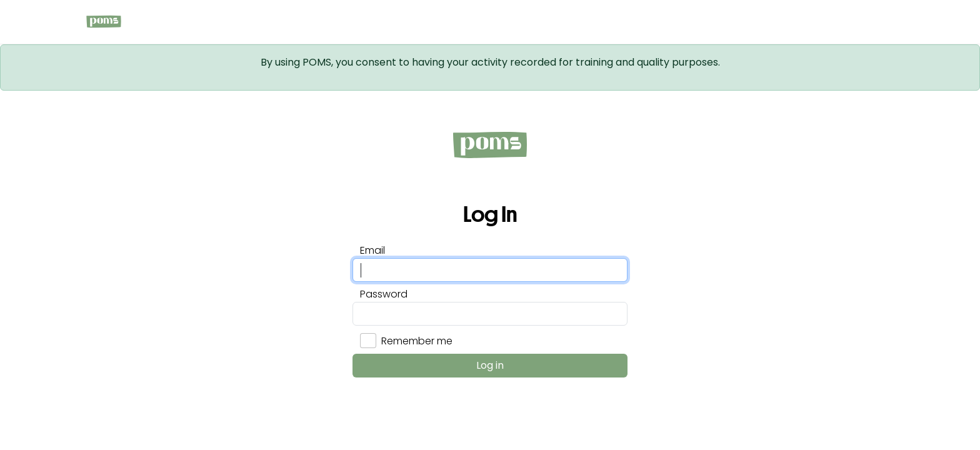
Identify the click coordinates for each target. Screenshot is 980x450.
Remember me (417, 341)
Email (372, 250)
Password (384, 294)
